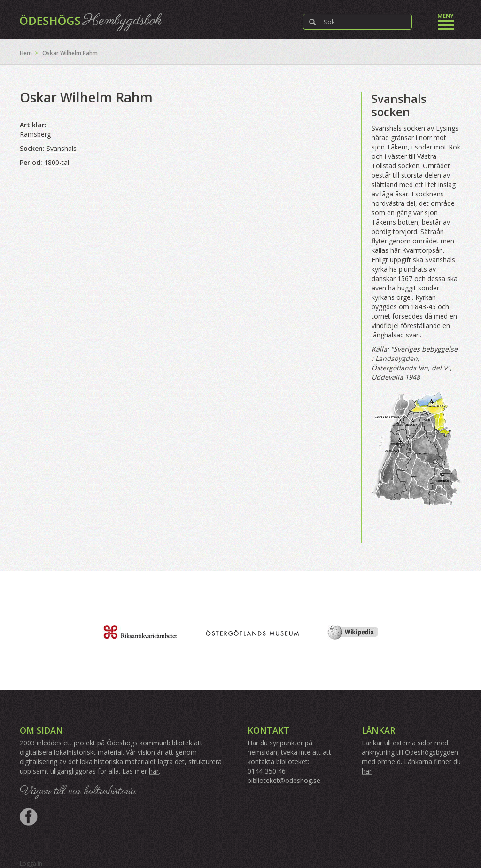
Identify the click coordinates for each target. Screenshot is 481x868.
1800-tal (57, 162)
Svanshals (62, 148)
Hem (26, 53)
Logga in (31, 864)
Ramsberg (35, 134)
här (154, 771)
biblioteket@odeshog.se (284, 780)
